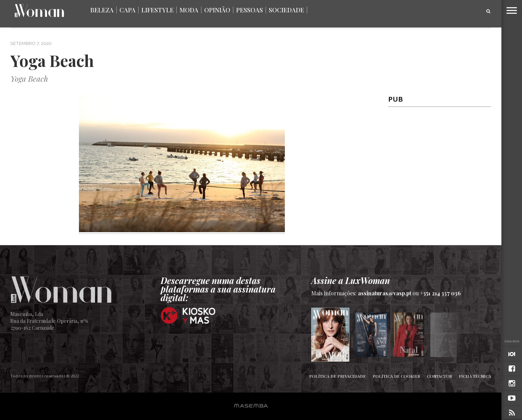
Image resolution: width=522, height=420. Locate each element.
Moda (189, 10)
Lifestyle (158, 10)
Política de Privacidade (338, 376)
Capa (127, 10)
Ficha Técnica (475, 376)
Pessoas (250, 10)
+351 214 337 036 (440, 293)
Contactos (439, 376)
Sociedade (286, 10)
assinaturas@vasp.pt (385, 293)
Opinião (217, 10)
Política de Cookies (396, 376)
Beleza (102, 10)
